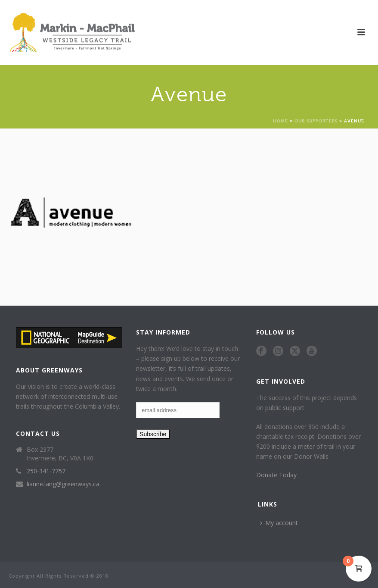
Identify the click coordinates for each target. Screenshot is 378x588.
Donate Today (276, 475)
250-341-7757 (46, 471)
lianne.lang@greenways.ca (63, 484)
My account (279, 523)
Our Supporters (316, 120)
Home (280, 120)
